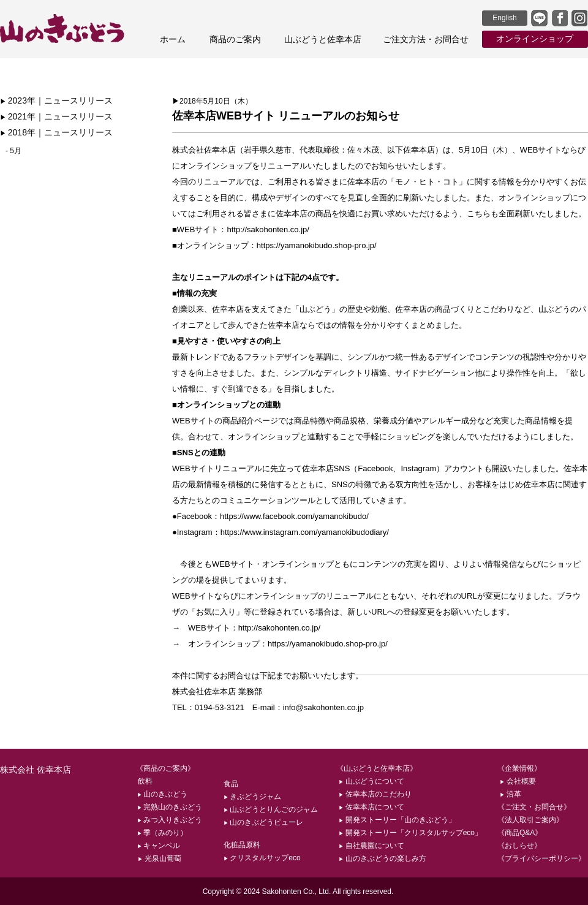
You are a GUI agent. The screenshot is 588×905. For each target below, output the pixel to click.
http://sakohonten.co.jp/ (268, 229)
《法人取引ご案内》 (530, 820)
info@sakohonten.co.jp (323, 707)
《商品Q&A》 (520, 833)
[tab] (78, 101)
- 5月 (13, 151)
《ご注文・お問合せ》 (534, 807)
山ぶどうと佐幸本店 (323, 39)
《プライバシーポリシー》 (541, 858)
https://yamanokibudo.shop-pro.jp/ (317, 245)
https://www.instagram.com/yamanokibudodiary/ (305, 532)
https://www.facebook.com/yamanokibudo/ (294, 516)
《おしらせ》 (519, 846)
